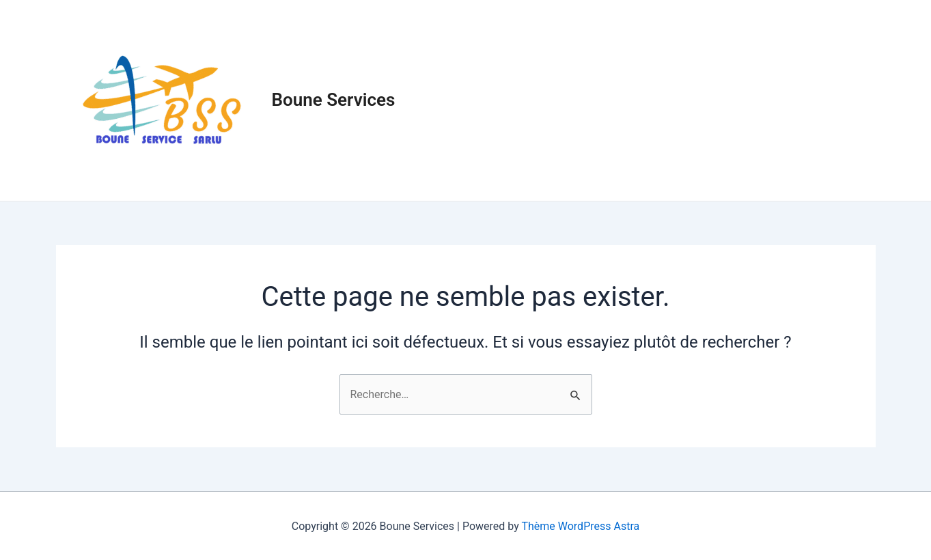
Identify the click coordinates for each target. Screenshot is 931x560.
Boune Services (334, 100)
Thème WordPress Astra (580, 526)
